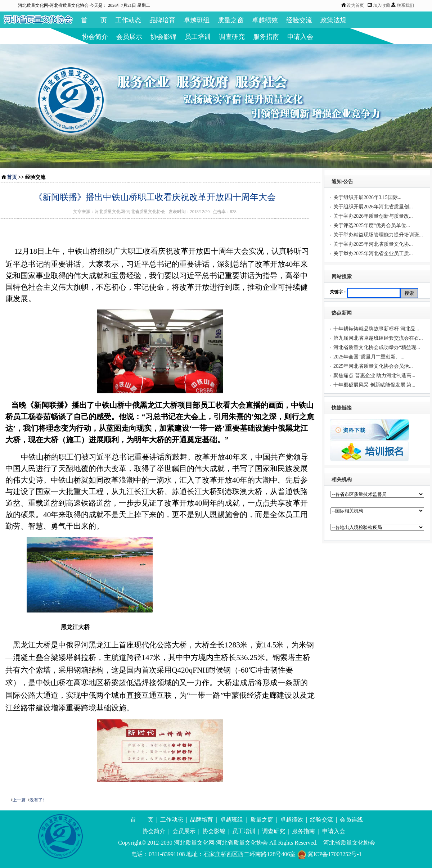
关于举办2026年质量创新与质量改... (373, 216)
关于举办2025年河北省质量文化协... (373, 244)
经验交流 (299, 20)
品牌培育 (162, 20)
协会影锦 (163, 37)
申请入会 (300, 37)
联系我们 (405, 5)
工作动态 (128, 20)
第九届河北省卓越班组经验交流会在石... (378, 338)
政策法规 (333, 20)
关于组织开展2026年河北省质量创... (373, 207)
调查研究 (232, 37)
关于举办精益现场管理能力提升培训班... (378, 235)
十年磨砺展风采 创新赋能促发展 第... (374, 385)
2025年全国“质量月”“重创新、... (369, 357)
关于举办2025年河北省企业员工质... (373, 254)
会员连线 (351, 820)
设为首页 (355, 5)
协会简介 (95, 37)
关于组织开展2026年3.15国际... (367, 197)
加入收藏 (382, 5)
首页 (12, 177)
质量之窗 (231, 20)
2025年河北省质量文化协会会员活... (373, 366)
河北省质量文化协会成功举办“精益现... (377, 347)
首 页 (94, 20)
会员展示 (129, 37)
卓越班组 (197, 20)
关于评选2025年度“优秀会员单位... (372, 225)
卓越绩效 (265, 20)
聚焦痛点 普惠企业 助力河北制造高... (374, 376)
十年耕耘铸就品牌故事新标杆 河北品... (376, 329)
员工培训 (198, 37)
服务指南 (266, 37)
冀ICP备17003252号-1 (329, 854)
